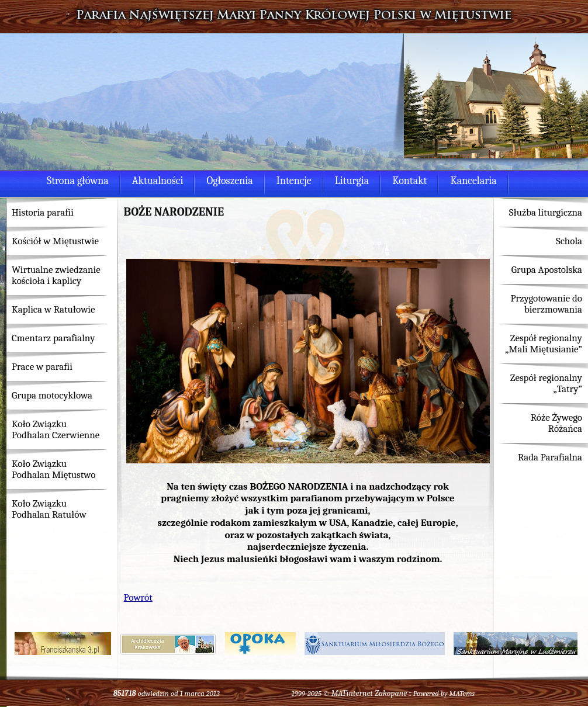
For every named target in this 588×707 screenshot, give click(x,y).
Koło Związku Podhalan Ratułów (49, 509)
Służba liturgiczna (546, 212)
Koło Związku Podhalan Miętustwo (53, 469)
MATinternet (352, 693)
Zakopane (391, 693)
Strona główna (78, 181)
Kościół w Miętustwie (55, 241)
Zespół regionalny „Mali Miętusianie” (544, 344)
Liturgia (352, 181)
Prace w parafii (42, 367)
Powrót (138, 597)
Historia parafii (43, 212)
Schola (569, 241)
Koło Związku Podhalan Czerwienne (56, 429)
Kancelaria (473, 181)
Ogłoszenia (229, 181)
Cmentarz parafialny (53, 338)
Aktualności (158, 181)
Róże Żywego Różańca (556, 423)
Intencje (294, 181)
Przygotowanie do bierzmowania (546, 304)
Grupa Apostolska (547, 270)
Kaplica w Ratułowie (53, 309)
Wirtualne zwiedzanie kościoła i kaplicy (56, 275)
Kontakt (409, 181)
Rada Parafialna (550, 457)
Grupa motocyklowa (52, 395)
